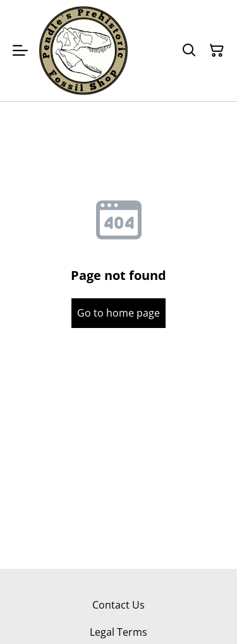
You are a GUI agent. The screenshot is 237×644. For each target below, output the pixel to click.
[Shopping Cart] (217, 51)
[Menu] (20, 51)
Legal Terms (118, 632)
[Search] (189, 51)
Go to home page (118, 313)
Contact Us (118, 605)
